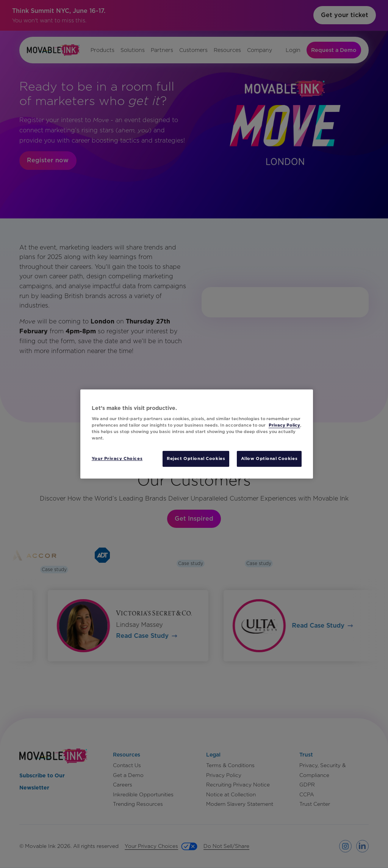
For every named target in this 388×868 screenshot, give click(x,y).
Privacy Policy (284, 425)
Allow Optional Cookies (269, 458)
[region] (197, 434)
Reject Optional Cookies (196, 458)
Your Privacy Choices (117, 458)
